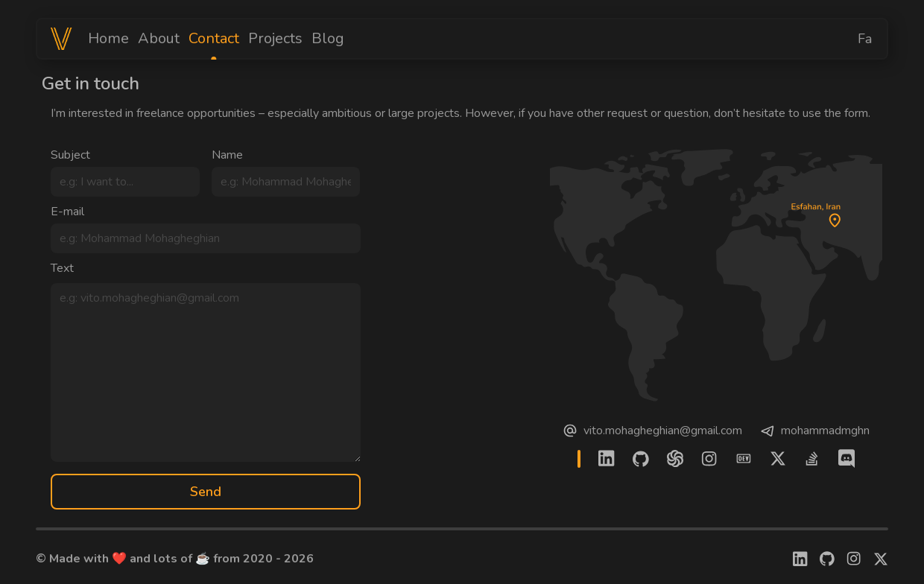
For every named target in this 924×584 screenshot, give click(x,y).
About (159, 38)
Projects (275, 38)
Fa (865, 39)
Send (206, 492)
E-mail (67, 212)
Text (62, 268)
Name (227, 155)
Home (108, 38)
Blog (328, 38)
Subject (70, 155)
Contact (214, 39)
